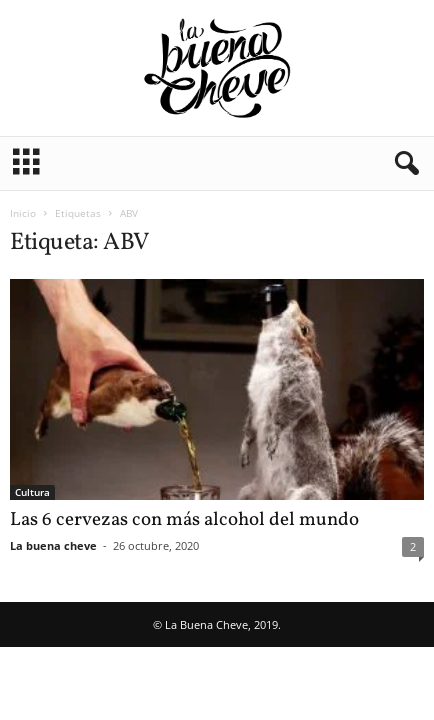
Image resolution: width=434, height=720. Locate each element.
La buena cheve (53, 545)
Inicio (23, 213)
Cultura (32, 492)
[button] (403, 164)
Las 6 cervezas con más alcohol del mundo (184, 520)
